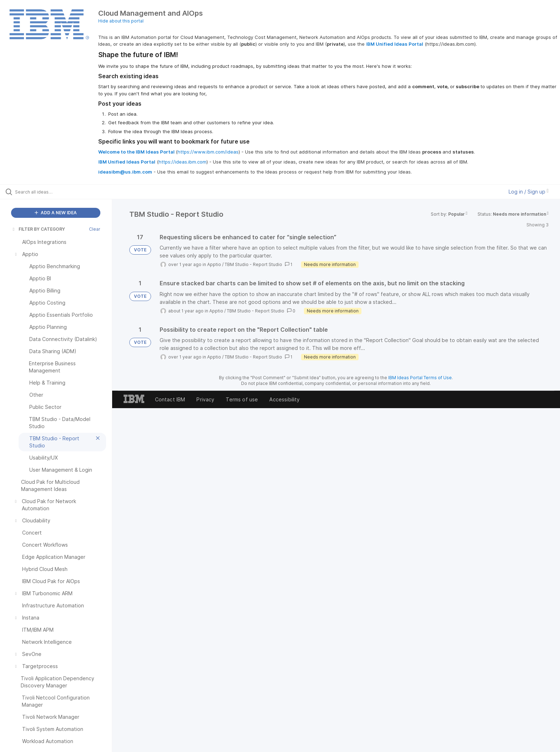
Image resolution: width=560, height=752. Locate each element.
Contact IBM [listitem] (170, 399)
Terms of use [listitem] (242, 399)
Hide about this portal (121, 21)
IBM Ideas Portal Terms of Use (420, 378)
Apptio (214, 264)
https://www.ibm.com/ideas (208, 152)
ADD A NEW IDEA (56, 213)
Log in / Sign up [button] (529, 192)
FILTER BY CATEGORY (38, 229)
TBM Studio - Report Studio (253, 264)
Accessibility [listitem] (284, 399)
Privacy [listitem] (205, 399)
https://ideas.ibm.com (182, 162)
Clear (95, 229)
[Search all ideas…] (65, 192)
